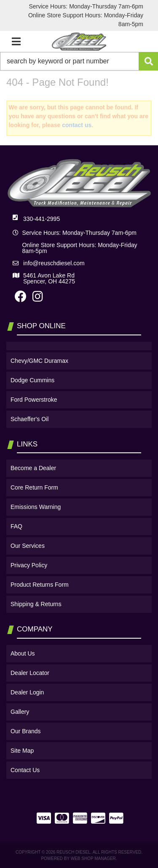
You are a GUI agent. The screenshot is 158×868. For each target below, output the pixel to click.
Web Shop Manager (93, 858)
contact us (77, 125)
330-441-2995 (42, 219)
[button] (79, 61)
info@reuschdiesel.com (54, 263)
